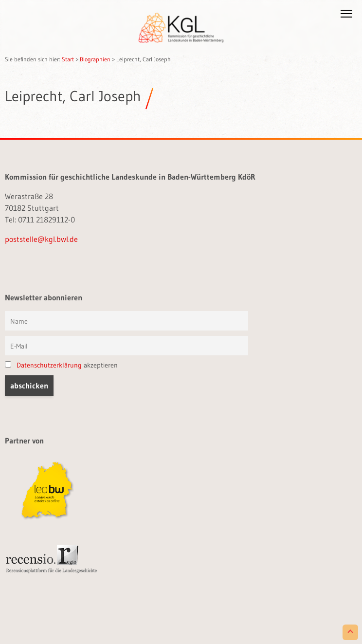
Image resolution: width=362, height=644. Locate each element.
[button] (346, 16)
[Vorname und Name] (127, 321)
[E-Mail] (127, 346)
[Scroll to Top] (350, 632)
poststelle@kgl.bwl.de (41, 239)
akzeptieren (61, 365)
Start (68, 59)
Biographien (95, 59)
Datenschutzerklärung (49, 365)
